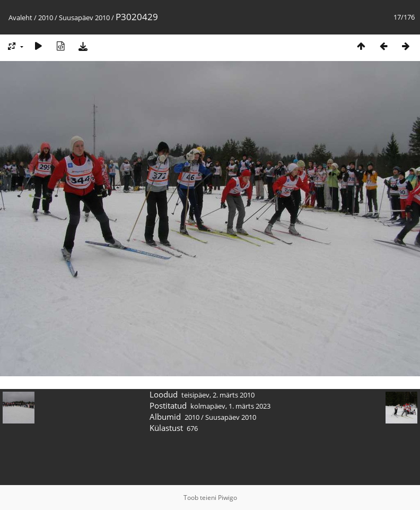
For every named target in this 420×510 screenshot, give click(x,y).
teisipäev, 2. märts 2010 (218, 395)
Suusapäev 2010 (84, 18)
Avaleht (20, 18)
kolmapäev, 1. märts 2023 (230, 406)
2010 (46, 18)
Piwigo (227, 498)
